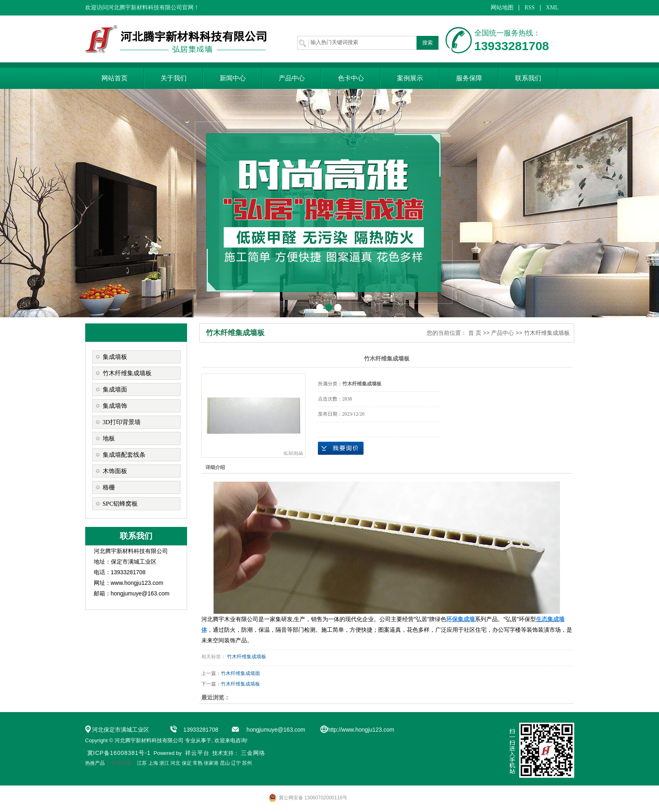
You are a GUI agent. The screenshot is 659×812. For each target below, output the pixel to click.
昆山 (225, 763)
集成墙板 (115, 357)
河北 (175, 763)
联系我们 (528, 78)
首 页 (475, 333)
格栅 (109, 487)
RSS (530, 8)
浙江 (164, 763)
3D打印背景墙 (122, 422)
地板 (109, 438)
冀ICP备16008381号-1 (119, 753)
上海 (153, 763)
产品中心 (292, 78)
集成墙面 (115, 389)
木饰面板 (115, 471)
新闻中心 (233, 78)
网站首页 (115, 78)
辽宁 (236, 763)
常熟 (198, 763)
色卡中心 (351, 78)
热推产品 (95, 763)
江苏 (142, 763)
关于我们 (174, 78)
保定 (187, 763)
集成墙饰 (115, 406)
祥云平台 (197, 753)
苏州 (247, 763)
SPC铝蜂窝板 (120, 504)
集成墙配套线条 (124, 455)
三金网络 (253, 753)
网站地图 (502, 8)
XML (552, 8)
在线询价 (341, 448)
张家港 (211, 763)
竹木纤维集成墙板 (127, 373)
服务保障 (469, 78)
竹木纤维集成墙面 (240, 673)
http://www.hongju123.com (361, 730)
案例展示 (410, 78)
